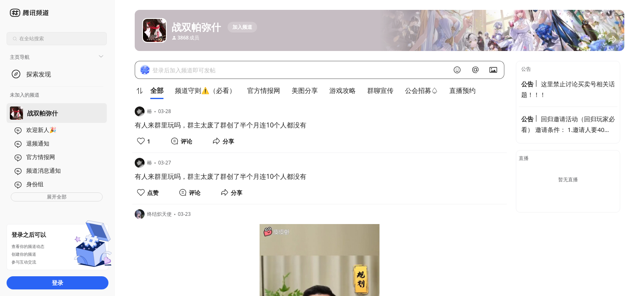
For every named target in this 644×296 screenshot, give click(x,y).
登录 (57, 283)
